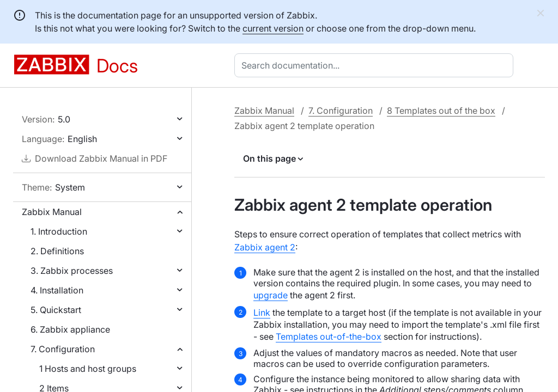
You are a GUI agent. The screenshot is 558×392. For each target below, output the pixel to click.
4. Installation (57, 290)
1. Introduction (59, 231)
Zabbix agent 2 (265, 247)
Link (262, 313)
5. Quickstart (56, 310)
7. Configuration (63, 349)
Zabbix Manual (52, 212)
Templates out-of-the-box (329, 336)
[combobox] (376, 65)
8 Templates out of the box (441, 111)
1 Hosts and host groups (88, 369)
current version (273, 28)
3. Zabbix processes (72, 271)
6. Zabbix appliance (70, 329)
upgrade (271, 295)
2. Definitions (57, 251)
